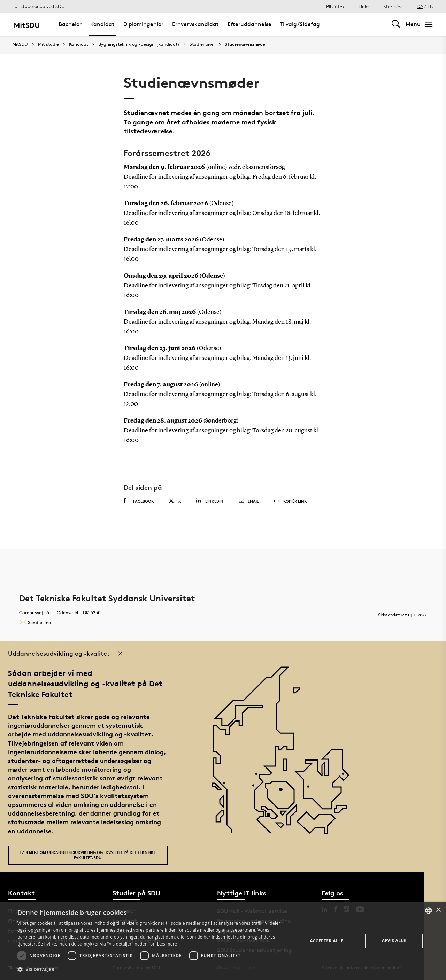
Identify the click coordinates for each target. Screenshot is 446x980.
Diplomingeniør (143, 24)
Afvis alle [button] (394, 940)
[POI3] (271, 817)
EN (431, 6)
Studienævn (202, 44)
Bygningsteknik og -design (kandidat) (139, 44)
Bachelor (70, 24)
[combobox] (429, 911)
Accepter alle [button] (326, 941)
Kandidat (102, 24)
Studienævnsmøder (246, 44)
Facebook (139, 501)
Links (364, 6)
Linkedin (210, 501)
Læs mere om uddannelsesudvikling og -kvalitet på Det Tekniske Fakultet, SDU (88, 855)
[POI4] (283, 792)
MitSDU (20, 44)
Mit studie (48, 44)
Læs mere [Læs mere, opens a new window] (167, 944)
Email (249, 501)
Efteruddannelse (249, 24)
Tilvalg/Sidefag (300, 24)
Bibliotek (335, 6)
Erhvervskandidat (195, 24)
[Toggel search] (396, 24)
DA (420, 6)
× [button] (438, 910)
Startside (393, 6)
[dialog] (223, 941)
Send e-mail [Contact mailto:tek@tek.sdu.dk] (36, 622)
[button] (150, 970)
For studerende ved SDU (39, 6)
